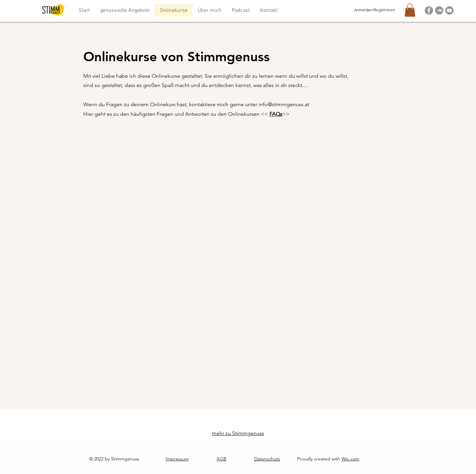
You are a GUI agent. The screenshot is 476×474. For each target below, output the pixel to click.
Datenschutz (267, 459)
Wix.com (350, 459)
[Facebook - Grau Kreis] (429, 10)
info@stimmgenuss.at (284, 104)
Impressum (177, 459)
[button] (125, 11)
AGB (221, 459)
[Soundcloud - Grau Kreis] (439, 10)
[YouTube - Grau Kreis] (449, 10)
